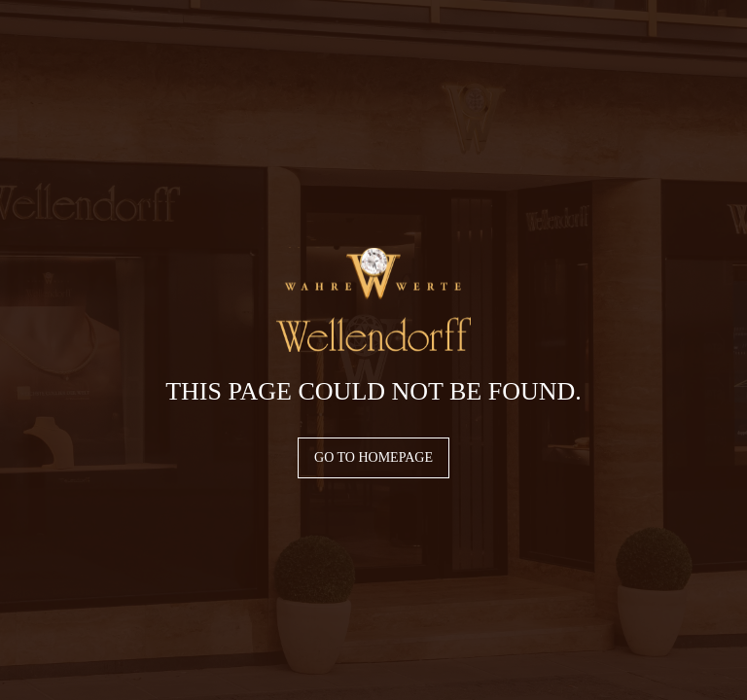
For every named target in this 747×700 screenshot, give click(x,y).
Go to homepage (373, 457)
